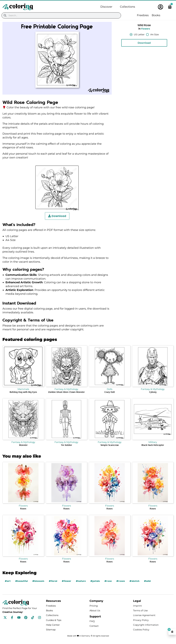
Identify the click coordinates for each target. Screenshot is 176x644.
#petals (97, 581)
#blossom (39, 581)
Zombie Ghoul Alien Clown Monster (66, 392)
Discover (106, 7)
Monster (23, 445)
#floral (54, 581)
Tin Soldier (66, 445)
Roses (23, 509)
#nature (82, 581)
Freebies (143, 15)
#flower (68, 581)
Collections (127, 7)
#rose (110, 581)
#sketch (137, 581)
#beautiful (22, 581)
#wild (150, 581)
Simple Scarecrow (110, 445)
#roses (123, 581)
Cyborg (153, 392)
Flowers (146, 29)
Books (156, 15)
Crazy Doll (110, 392)
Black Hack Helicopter (153, 445)
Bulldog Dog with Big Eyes (23, 392)
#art (8, 581)
